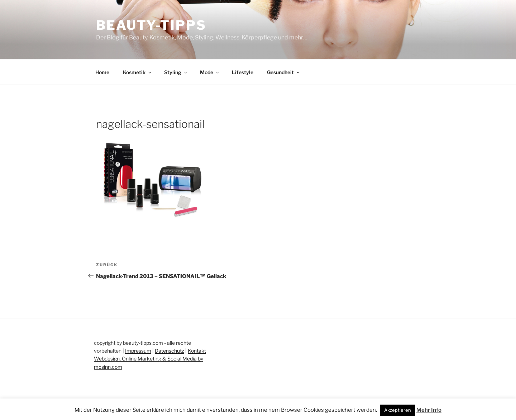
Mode (210, 72)
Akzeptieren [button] (398, 410)
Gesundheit (284, 72)
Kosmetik (138, 72)
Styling (176, 72)
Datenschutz (169, 351)
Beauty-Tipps (151, 25)
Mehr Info (429, 410)
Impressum (138, 351)
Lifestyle (243, 72)
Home (102, 72)
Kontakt (197, 351)
